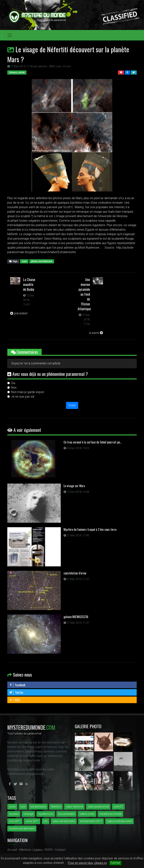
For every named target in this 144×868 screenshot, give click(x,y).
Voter (72, 405)
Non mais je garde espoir (28, 392)
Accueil (12, 850)
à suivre (96, 333)
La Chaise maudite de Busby (29, 284)
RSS (14, 700)
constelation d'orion (75, 573)
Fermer (115, 863)
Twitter (16, 692)
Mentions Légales (31, 850)
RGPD (49, 850)
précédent (19, 313)
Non (14, 388)
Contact (60, 850)
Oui (13, 383)
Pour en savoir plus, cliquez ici (87, 863)
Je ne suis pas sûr (23, 397)
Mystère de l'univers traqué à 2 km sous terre (90, 529)
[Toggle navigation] (10, 35)
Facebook (17, 685)
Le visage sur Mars (74, 486)
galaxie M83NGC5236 (76, 617)
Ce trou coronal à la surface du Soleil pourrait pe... (93, 442)
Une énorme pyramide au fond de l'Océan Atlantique (84, 294)
